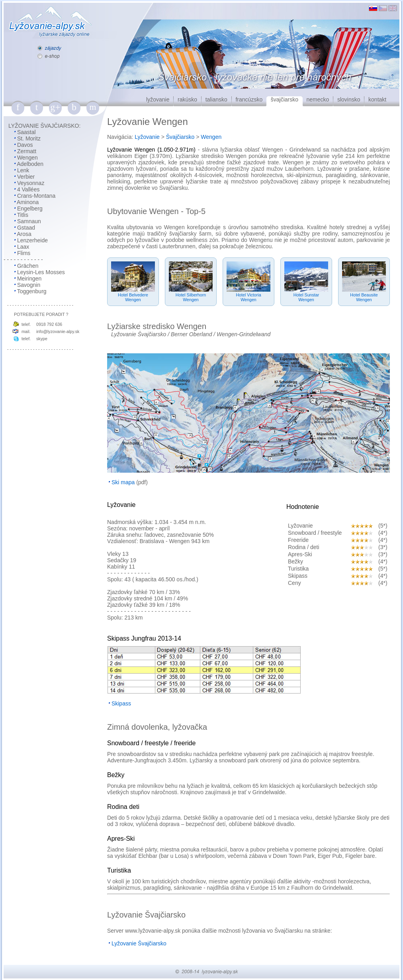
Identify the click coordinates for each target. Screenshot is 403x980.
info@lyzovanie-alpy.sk (58, 331)
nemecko (318, 99)
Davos (25, 145)
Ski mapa (123, 482)
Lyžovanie (147, 137)
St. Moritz (29, 138)
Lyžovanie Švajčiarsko (139, 334)
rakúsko (187, 99)
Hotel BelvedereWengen (133, 297)
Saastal (26, 132)
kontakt (377, 99)
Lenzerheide (32, 240)
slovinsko (349, 99)
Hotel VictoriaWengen (248, 297)
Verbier (26, 177)
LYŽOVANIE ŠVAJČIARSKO (44, 126)
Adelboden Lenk (23, 167)
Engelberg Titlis (23, 212)
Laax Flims (17, 250)
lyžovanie (158, 99)
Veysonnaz (31, 183)
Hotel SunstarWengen (306, 297)
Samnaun (29, 221)
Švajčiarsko (180, 137)
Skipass (121, 703)
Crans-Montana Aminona (29, 199)
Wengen (27, 158)
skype (42, 339)
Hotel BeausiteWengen (364, 297)
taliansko (216, 99)
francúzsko (249, 99)
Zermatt (27, 151)
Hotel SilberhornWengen (191, 297)
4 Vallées (28, 189)
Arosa (24, 234)
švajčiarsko (285, 99)
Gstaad (26, 228)
